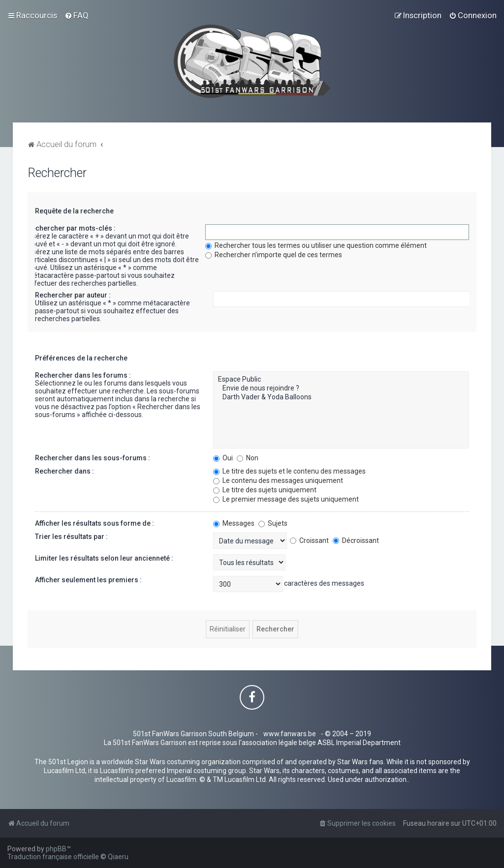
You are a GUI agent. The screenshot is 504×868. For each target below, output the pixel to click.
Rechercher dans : (64, 471)
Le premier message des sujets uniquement (286, 499)
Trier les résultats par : (71, 537)
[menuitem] (77, 15)
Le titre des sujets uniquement (265, 490)
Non (248, 458)
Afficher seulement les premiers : (88, 580)
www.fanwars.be (290, 734)
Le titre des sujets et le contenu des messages (289, 471)
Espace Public (341, 380)
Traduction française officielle (53, 857)
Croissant (309, 540)
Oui (223, 458)
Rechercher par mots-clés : (71, 228)
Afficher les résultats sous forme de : (94, 523)
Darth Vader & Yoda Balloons (341, 397)
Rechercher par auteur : (73, 295)
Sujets (273, 523)
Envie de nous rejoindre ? (341, 389)
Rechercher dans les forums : (83, 375)
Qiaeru (118, 857)
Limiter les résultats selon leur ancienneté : (104, 558)
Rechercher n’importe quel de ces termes (274, 255)
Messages (234, 523)
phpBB (56, 849)
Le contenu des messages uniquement (278, 480)
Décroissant (356, 540)
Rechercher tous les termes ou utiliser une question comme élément (316, 245)
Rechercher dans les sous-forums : (93, 458)
